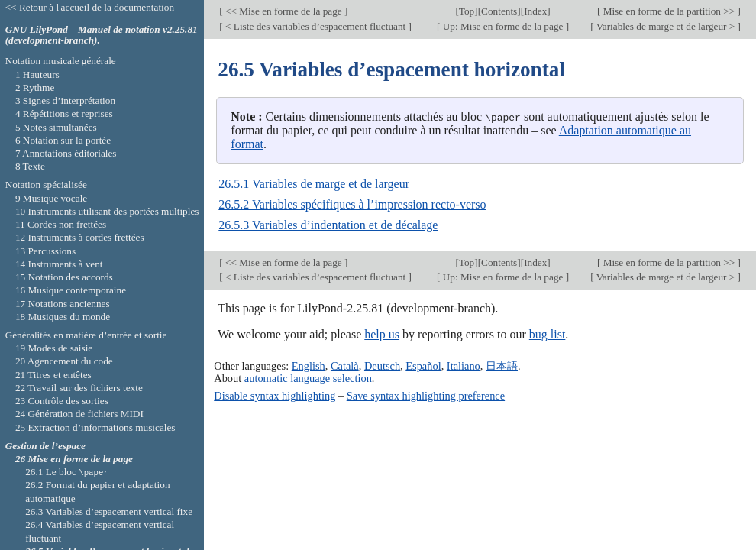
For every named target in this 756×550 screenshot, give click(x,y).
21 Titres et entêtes (53, 375)
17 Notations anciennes (63, 304)
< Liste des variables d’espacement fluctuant (316, 26)
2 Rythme (35, 87)
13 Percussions (45, 251)
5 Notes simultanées (56, 127)
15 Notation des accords (64, 277)
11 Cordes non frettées (61, 224)
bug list (548, 334)
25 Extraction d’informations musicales (95, 427)
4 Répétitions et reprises (64, 113)
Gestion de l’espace (45, 446)
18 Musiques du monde (63, 317)
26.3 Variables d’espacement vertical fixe (109, 511)
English (309, 365)
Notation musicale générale (61, 61)
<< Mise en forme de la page (284, 11)
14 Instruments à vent (59, 264)
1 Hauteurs (37, 74)
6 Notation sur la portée (63, 140)
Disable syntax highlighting (275, 395)
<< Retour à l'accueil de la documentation (90, 7)
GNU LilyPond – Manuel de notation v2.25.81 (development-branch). (102, 35)
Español (423, 365)
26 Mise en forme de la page (74, 459)
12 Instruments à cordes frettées (80, 237)
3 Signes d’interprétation (65, 100)
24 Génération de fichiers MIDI (79, 414)
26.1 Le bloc (67, 472)
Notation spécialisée (46, 184)
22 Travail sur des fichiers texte (79, 388)
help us (382, 334)
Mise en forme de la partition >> (669, 11)
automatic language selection (308, 377)
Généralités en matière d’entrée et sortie (86, 335)
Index (535, 11)
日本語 (502, 365)
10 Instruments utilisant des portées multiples (107, 211)
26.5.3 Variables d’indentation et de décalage (328, 225)
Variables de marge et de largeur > (666, 26)
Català (345, 365)
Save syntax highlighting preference (426, 395)
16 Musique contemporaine (71, 290)
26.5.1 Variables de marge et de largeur (314, 184)
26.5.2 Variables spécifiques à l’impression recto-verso (352, 204)
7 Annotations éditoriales (66, 153)
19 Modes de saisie (54, 348)
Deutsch (382, 365)
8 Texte (30, 166)
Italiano (464, 365)
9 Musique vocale (51, 198)
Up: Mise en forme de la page (502, 26)
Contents (499, 11)
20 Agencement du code (64, 361)
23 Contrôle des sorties (62, 401)
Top (467, 11)
